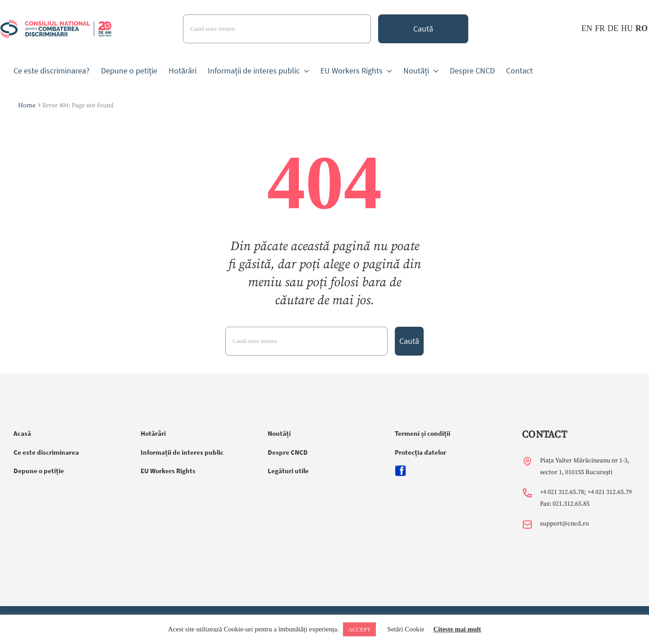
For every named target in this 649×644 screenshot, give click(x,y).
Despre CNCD (288, 452)
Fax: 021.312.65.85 (565, 504)
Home (27, 105)
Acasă (22, 433)
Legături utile (288, 471)
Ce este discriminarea (46, 452)
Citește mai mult (457, 629)
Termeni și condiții (423, 433)
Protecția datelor (420, 452)
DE (613, 28)
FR (600, 28)
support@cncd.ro (564, 524)
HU (627, 28)
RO (642, 28)
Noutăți (279, 433)
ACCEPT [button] (360, 629)
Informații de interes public (182, 452)
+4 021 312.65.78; (563, 492)
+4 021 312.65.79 (610, 492)
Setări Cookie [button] (406, 629)
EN (587, 28)
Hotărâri (153, 433)
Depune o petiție (39, 471)
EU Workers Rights (168, 471)
